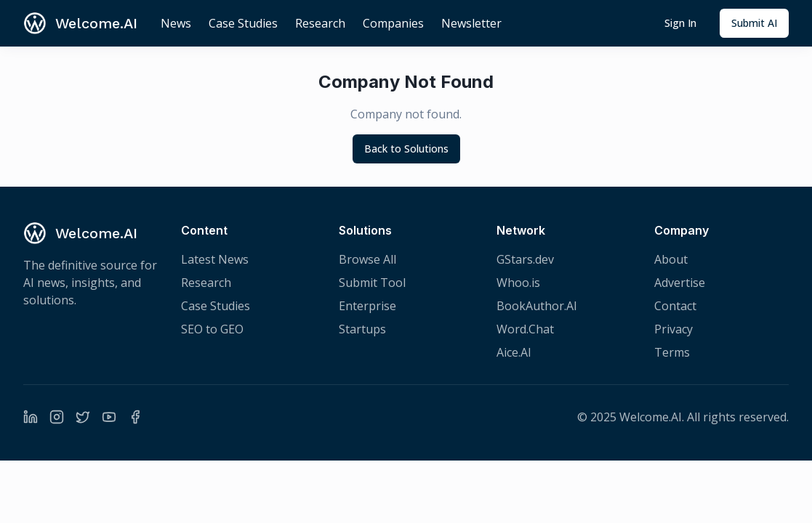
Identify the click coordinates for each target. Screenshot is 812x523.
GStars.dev (525, 259)
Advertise (680, 283)
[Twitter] (83, 417)
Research (320, 23)
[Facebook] (135, 417)
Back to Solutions (406, 149)
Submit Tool (372, 283)
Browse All (367, 259)
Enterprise (367, 306)
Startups (362, 329)
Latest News (215, 259)
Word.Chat (525, 329)
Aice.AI (514, 352)
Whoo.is (518, 283)
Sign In (680, 23)
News (176, 23)
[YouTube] (109, 417)
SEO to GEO (212, 329)
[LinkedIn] (31, 417)
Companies (393, 23)
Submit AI (754, 23)
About (671, 259)
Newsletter (471, 23)
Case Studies (243, 23)
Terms (672, 352)
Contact (675, 306)
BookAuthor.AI (537, 306)
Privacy (674, 329)
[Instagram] (57, 417)
